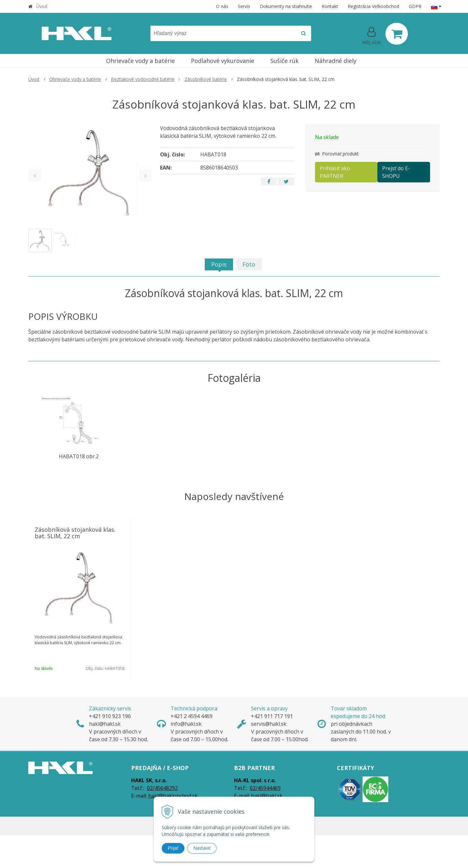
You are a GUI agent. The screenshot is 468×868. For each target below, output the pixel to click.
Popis (219, 264)
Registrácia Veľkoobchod (373, 6)
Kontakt (330, 6)
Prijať (173, 848)
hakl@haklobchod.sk (173, 796)
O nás (222, 6)
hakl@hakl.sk (267, 796)
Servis (244, 6)
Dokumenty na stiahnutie (286, 6)
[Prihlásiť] (372, 35)
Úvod (42, 6)
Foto (249, 264)
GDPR (415, 6)
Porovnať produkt (337, 154)
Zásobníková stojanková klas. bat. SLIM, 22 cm (75, 533)
